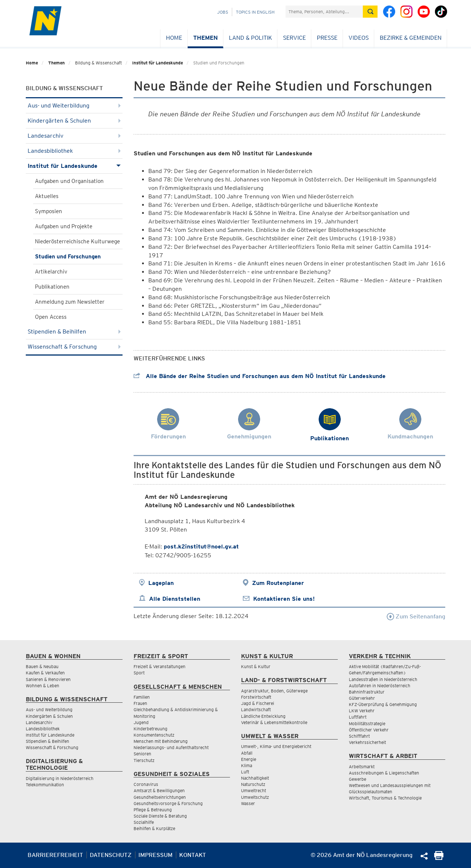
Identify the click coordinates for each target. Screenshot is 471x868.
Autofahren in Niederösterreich (380, 686)
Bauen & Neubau (42, 666)
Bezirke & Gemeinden (411, 38)
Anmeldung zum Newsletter (70, 302)
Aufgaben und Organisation (69, 181)
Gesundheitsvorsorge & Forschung (168, 803)
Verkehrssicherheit (367, 742)
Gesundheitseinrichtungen (160, 797)
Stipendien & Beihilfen (74, 331)
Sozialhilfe (144, 822)
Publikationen (52, 287)
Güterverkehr (362, 698)
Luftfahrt (358, 717)
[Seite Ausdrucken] (439, 858)
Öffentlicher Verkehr (369, 730)
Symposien (49, 211)
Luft (245, 772)
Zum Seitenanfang (416, 616)
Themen (206, 38)
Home (174, 38)
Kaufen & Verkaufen (45, 673)
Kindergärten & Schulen (74, 121)
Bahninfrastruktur (367, 692)
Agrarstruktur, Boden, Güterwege (274, 691)
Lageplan (161, 583)
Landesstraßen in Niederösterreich (383, 679)
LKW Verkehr (362, 711)
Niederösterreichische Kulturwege (77, 241)
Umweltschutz (255, 797)
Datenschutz (111, 855)
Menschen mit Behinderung (161, 741)
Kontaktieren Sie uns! (284, 599)
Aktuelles (47, 196)
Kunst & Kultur (256, 666)
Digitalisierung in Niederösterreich (60, 778)
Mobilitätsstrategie (367, 724)
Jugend (141, 722)
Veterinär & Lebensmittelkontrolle (274, 722)
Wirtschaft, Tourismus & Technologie (385, 798)
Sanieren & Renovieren (48, 679)
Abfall (247, 753)
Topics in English (255, 12)
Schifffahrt (359, 736)
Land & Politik (250, 38)
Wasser (248, 803)
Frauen (140, 703)
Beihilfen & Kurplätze (154, 828)
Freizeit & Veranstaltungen (160, 666)
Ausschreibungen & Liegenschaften (384, 773)
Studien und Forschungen (68, 257)
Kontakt (193, 855)
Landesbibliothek (74, 151)
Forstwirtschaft (256, 697)
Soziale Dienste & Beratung (160, 816)
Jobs (223, 12)
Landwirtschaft (256, 710)
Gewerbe (357, 779)
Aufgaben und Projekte (64, 226)
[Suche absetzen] (370, 12)
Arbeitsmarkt (362, 767)
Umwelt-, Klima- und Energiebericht (276, 746)
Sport (139, 673)
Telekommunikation (45, 785)
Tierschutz (144, 760)
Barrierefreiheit (55, 855)
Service (294, 38)
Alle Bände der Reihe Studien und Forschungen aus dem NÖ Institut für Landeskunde (260, 376)
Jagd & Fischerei (258, 703)
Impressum (155, 855)
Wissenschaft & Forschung (74, 347)
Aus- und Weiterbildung (74, 105)
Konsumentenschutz (154, 735)
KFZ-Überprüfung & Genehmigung (383, 704)
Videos (359, 38)
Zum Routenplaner (278, 583)
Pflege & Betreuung (153, 810)
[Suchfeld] (324, 12)
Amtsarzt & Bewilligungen (159, 791)
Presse (327, 38)
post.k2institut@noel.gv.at (201, 546)
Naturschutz (253, 784)
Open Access (51, 317)
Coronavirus (146, 784)
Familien (142, 697)
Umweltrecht (254, 791)
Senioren (142, 754)
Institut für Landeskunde (157, 63)
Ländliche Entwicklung (263, 716)
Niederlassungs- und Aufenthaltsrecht (171, 747)
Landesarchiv (74, 136)
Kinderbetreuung (150, 729)
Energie (249, 759)
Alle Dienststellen (175, 599)
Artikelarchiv (51, 272)
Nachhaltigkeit (255, 778)
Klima (247, 765)
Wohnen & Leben (43, 686)
